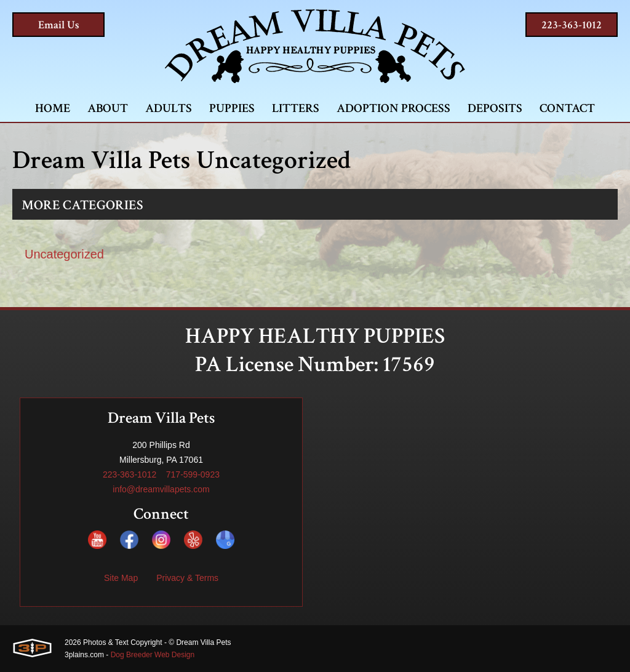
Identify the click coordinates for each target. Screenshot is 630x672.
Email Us (59, 25)
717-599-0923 (193, 474)
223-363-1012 (572, 25)
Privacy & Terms (187, 578)
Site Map (121, 578)
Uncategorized (64, 254)
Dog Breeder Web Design (153, 655)
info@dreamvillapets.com (161, 489)
